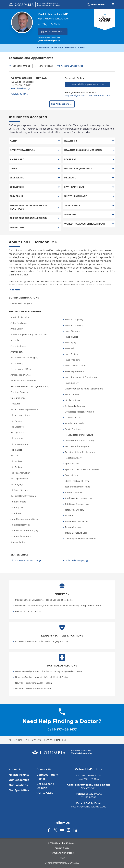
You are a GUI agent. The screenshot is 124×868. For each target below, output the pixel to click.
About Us (15, 770)
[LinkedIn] (75, 830)
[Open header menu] (113, 4)
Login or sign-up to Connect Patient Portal (87, 95)
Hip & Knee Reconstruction (24, 560)
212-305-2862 (73, 863)
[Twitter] (55, 830)
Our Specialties (19, 791)
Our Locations (18, 785)
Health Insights (19, 775)
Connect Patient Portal (47, 777)
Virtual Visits (45, 794)
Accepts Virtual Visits (72, 66)
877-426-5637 (89, 788)
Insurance (70, 48)
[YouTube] (62, 830)
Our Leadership (19, 780)
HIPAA (62, 858)
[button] (62, 104)
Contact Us (44, 770)
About (81, 48)
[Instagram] (69, 830)
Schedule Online (53, 32)
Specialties (43, 48)
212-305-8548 (89, 797)
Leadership (57, 48)
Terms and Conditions (62, 853)
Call (62, 729)
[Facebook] (49, 830)
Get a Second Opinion (45, 786)
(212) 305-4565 (51, 24)
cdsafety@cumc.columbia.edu (89, 807)
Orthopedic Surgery (75, 560)
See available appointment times (88, 84)
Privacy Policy (62, 848)
